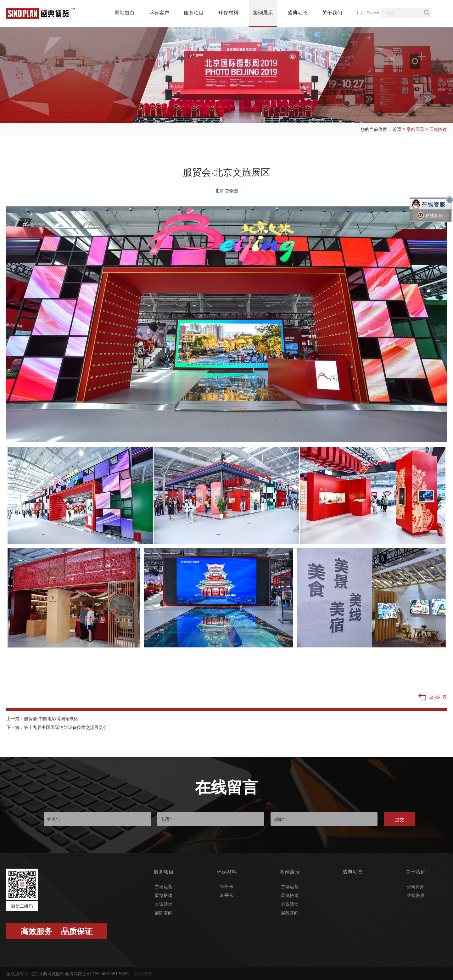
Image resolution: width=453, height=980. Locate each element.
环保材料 (228, 13)
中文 (360, 13)
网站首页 (125, 13)
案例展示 (263, 13)
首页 (397, 129)
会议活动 (164, 904)
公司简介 (416, 887)
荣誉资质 (416, 895)
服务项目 (194, 13)
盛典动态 (298, 13)
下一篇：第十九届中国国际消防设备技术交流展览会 (57, 727)
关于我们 (332, 13)
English (373, 13)
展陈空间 (164, 913)
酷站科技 (143, 974)
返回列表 (433, 697)
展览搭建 (438, 129)
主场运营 (164, 887)
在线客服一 (430, 220)
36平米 (227, 895)
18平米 (227, 887)
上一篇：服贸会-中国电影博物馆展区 (42, 719)
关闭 (450, 199)
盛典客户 (159, 13)
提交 (400, 820)
